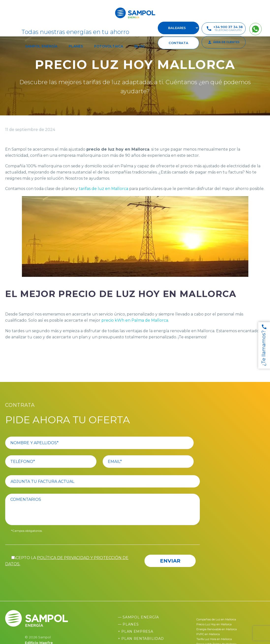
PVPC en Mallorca (208, 634)
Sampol (44, 637)
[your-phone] (57, 462)
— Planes (128, 624)
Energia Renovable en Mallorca (217, 629)
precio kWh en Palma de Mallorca (135, 320)
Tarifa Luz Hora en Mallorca (214, 639)
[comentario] (106, 509)
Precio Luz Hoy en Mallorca (214, 624)
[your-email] (154, 462)
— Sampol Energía (138, 617)
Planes (76, 46)
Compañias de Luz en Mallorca (216, 619)
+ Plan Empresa (136, 631)
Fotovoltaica (109, 46)
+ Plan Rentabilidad (141, 639)
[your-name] (106, 443)
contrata (178, 43)
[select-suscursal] (178, 28)
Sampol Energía (41, 46)
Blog (140, 46)
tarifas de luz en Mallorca (103, 189)
